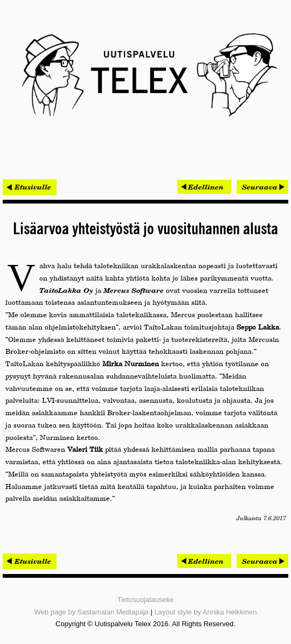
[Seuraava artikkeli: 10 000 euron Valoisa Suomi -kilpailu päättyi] (262, 187)
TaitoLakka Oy (66, 290)
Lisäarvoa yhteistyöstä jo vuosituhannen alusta (145, 229)
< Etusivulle (30, 187)
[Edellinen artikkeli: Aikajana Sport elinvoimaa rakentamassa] (204, 187)
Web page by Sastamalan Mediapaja (92, 612)
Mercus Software (134, 290)
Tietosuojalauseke (145, 600)
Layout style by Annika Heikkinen (205, 612)
